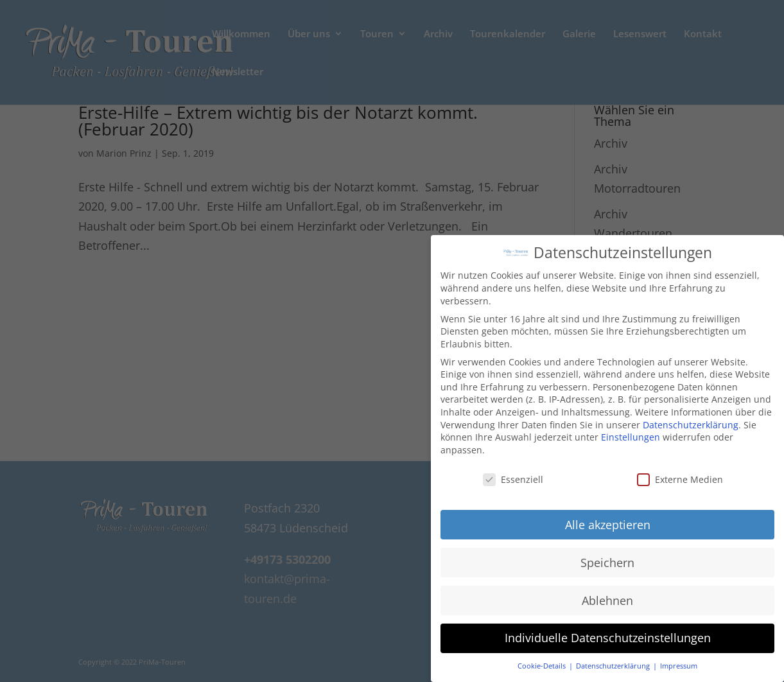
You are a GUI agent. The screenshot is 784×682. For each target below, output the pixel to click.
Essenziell (513, 472)
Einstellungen (631, 430)
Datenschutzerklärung (691, 417)
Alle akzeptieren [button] (608, 517)
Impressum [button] (679, 659)
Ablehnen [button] (607, 593)
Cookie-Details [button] (543, 659)
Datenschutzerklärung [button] (614, 659)
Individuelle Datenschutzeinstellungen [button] (608, 631)
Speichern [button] (607, 555)
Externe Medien (680, 472)
